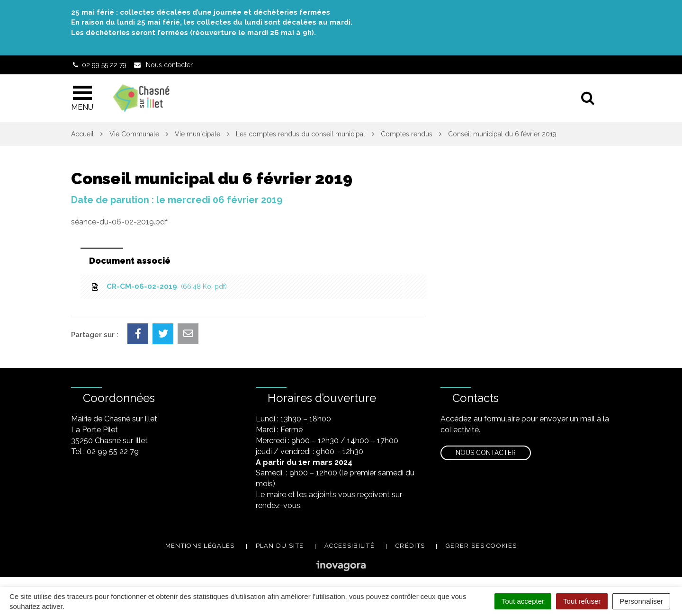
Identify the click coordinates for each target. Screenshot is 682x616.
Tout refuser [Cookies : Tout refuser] (582, 601)
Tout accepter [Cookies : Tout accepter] (523, 601)
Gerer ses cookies (481, 546)
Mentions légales (200, 546)
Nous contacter (486, 453)
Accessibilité (350, 546)
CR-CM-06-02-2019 (158, 286)
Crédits (410, 546)
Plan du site (280, 546)
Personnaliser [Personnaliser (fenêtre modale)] (641, 601)
